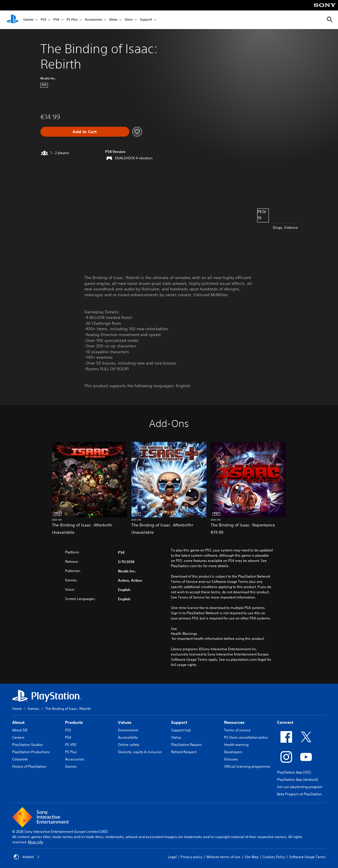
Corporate (20, 759)
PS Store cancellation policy (246, 737)
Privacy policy (192, 857)
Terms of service (237, 730)
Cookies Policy (274, 857)
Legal (172, 857)
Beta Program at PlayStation (299, 794)
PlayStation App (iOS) (294, 772)
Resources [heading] (234, 722)
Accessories (93, 20)
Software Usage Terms (307, 857)
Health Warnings (184, 634)
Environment (128, 730)
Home (17, 709)
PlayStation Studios (28, 745)
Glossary (231, 759)
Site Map (251, 857)
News (113, 20)
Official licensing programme (247, 766)
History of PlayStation (29, 766)
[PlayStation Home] (12, 20)
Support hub (181, 730)
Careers (18, 737)
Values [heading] (125, 722)
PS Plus (72, 20)
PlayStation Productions (31, 752)
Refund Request (184, 752)
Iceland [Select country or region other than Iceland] (27, 857)
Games (28, 20)
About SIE (20, 730)
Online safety (129, 745)
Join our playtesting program (300, 787)
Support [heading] (179, 722)
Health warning (236, 745)
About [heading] (18, 722)
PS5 (43, 20)
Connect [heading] (285, 722)
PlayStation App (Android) (297, 779)
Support (146, 20)
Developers (233, 752)
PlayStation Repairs (187, 745)
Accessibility (128, 737)
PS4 (56, 20)
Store (129, 20)
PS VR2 (71, 745)
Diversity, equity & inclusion (140, 752)
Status (176, 737)
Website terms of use (223, 857)
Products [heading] (74, 722)
